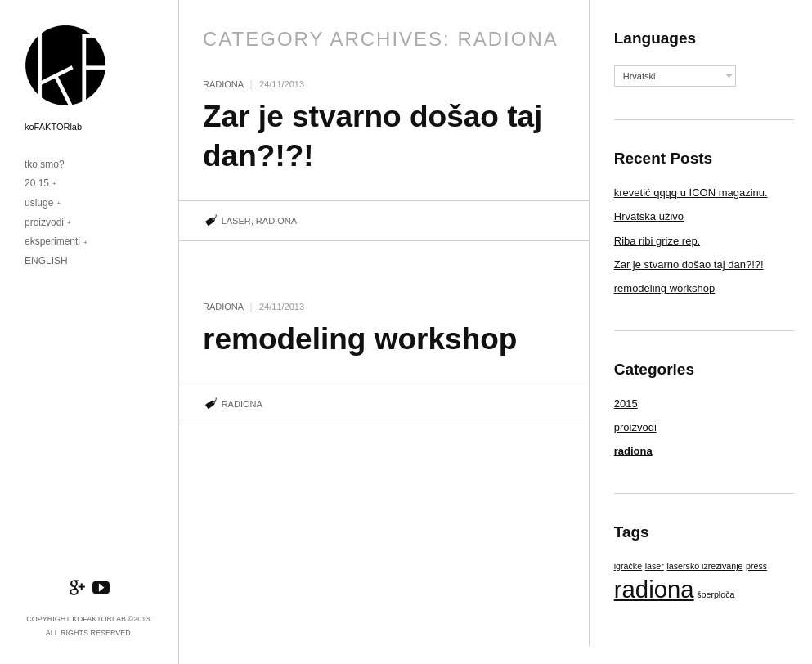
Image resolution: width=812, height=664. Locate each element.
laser (236, 221)
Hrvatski (639, 76)
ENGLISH (46, 261)
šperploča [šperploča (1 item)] (716, 594)
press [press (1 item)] (756, 566)
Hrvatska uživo (649, 216)
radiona (223, 84)
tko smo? (45, 164)
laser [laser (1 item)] (655, 566)
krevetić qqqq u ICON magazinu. (691, 193)
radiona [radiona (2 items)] (654, 589)
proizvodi (44, 222)
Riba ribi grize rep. (657, 241)
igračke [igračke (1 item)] (628, 566)
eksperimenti (52, 241)
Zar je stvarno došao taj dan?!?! (689, 265)
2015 (626, 404)
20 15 (37, 183)
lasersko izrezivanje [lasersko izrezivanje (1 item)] (704, 566)
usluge (39, 203)
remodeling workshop (360, 339)
